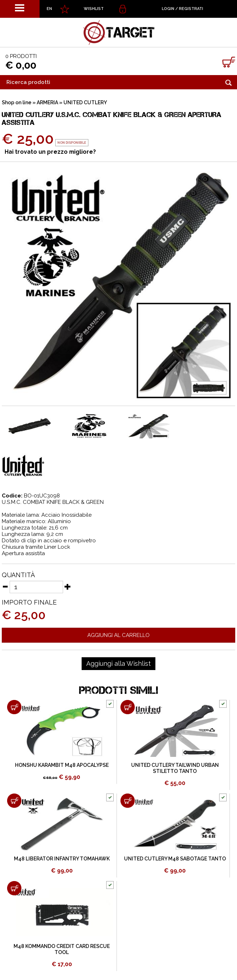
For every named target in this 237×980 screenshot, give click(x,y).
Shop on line (17, 102)
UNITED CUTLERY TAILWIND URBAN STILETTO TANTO (175, 768)
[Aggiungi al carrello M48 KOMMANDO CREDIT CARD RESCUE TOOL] (14, 888)
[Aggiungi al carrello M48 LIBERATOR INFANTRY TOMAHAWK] (14, 801)
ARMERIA (47, 102)
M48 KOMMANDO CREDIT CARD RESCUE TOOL (62, 949)
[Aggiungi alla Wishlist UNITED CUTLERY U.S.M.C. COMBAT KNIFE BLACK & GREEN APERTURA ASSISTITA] (118, 664)
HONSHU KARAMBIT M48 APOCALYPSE (62, 765)
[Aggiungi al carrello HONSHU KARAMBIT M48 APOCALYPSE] (14, 707)
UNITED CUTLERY (85, 102)
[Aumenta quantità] (68, 586)
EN (49, 9)
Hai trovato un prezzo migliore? (50, 152)
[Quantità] (36, 587)
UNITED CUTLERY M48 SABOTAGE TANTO (175, 859)
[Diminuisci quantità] (5, 586)
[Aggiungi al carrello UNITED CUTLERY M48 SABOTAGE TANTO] (128, 801)
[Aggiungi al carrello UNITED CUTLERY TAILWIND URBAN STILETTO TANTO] (128, 707)
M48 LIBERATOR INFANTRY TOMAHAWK (62, 859)
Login (168, 9)
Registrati (191, 9)
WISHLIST (94, 9)
